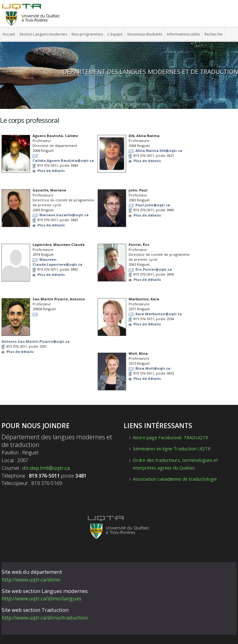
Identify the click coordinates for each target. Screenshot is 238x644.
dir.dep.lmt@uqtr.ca (46, 468)
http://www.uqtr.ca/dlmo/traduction (45, 618)
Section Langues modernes (43, 34)
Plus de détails (51, 171)
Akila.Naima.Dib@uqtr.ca (159, 150)
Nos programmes (87, 34)
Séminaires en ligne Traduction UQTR (172, 449)
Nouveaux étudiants (145, 34)
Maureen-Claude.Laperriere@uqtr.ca (57, 262)
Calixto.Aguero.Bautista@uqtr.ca (63, 160)
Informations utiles (183, 34)
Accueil (9, 34)
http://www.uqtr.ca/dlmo (31, 580)
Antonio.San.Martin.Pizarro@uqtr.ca (36, 341)
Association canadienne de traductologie (175, 479)
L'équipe (115, 34)
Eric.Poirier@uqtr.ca (154, 269)
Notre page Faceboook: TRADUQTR (171, 437)
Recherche (214, 34)
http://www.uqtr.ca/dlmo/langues (42, 598)
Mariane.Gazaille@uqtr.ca (64, 215)
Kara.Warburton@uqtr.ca (159, 314)
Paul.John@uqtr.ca (153, 205)
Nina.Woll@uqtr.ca (153, 368)
